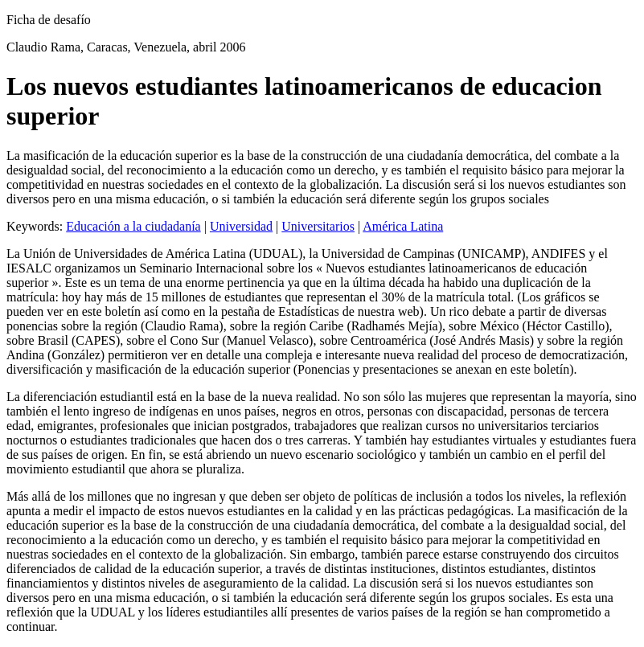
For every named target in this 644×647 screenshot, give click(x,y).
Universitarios (318, 226)
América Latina (403, 226)
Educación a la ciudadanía (133, 226)
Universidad (241, 226)
